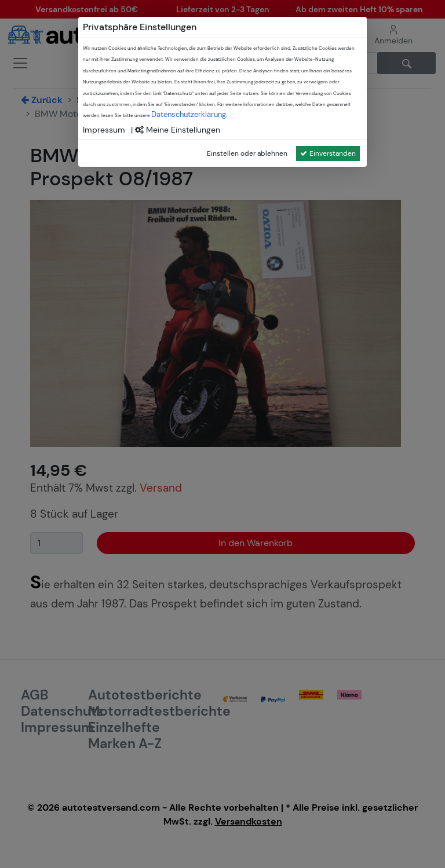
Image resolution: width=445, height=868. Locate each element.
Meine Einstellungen (178, 130)
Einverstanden (328, 153)
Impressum (104, 130)
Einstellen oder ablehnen (247, 153)
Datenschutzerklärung (189, 114)
